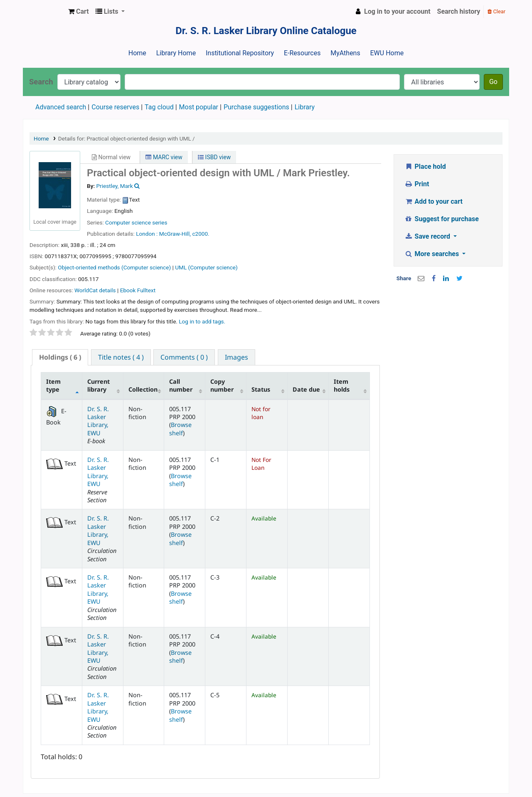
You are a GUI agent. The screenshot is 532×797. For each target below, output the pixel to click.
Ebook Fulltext (138, 290)
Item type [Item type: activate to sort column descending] (53, 385)
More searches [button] (432, 254)
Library (305, 107)
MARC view (164, 157)
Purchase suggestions (256, 107)
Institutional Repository (240, 53)
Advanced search (61, 107)
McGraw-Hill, (175, 234)
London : (147, 234)
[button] (79, 12)
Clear (496, 11)
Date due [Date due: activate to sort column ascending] (306, 389)
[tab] (60, 357)
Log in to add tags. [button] (202, 321)
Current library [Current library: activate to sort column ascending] (99, 385)
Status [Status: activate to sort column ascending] (261, 389)
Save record (428, 236)
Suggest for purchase (442, 219)
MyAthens (345, 53)
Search (41, 82)
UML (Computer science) (206, 267)
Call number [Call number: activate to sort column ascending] (181, 385)
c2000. (201, 234)
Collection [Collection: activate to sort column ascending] (143, 389)
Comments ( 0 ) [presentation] (184, 357)
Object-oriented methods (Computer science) (114, 267)
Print (417, 184)
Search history (459, 11)
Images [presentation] (236, 357)
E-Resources (302, 53)
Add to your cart (433, 201)
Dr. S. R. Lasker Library (44, 12)
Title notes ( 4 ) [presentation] (121, 357)
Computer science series (136, 222)
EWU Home (387, 53)
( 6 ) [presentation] (60, 357)
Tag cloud (159, 107)
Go (493, 82)
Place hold (425, 167)
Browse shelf (180, 429)
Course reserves (115, 107)
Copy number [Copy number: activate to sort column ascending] (222, 385)
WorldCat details (95, 290)
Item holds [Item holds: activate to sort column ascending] (342, 385)
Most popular (199, 107)
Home (137, 53)
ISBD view (214, 157)
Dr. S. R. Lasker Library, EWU (98, 421)
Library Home (176, 53)
